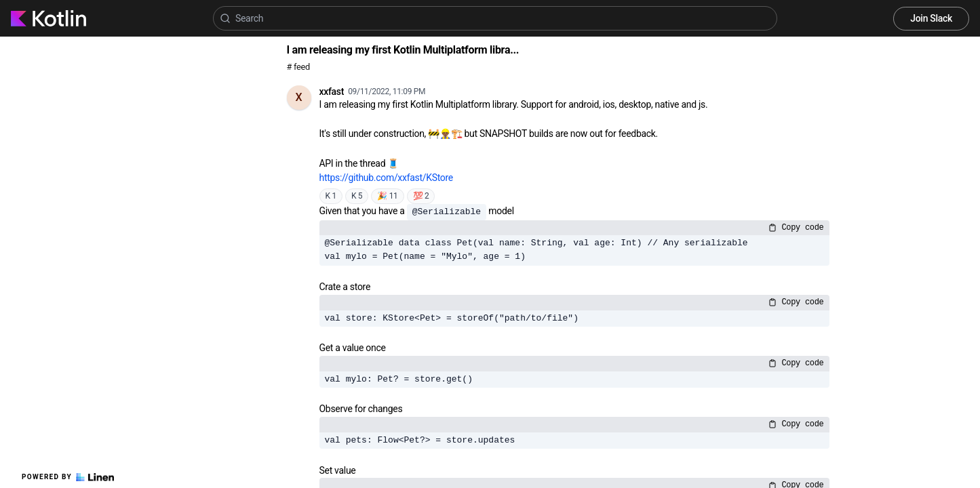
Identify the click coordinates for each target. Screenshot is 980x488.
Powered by (68, 477)
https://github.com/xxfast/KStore (386, 178)
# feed (298, 67)
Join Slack (931, 18)
